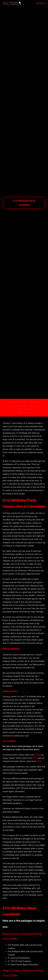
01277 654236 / (24, 409)
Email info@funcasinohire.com (24, 402)
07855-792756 (24, 413)
